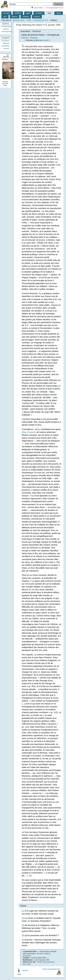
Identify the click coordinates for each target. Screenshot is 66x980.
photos (37, 17)
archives (39, 13)
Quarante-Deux (18, 20)
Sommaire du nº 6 (41, 20)
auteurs (6, 29)
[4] (39, 672)
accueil (6, 13)
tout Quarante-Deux (55, 8)
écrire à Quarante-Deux (52, 969)
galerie (15, 17)
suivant (6, 48)
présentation (6, 26)
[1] (32, 67)
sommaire (5, 41)
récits (59, 13)
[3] (59, 386)
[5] (30, 876)
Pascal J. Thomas (29, 38)
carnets (26, 17)
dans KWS (38, 8)
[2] (36, 331)
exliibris (18, 13)
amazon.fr (46, 40)
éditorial (6, 43)
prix (5, 17)
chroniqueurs (6, 32)
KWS (29, 20)
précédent (5, 46)
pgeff (28, 13)
